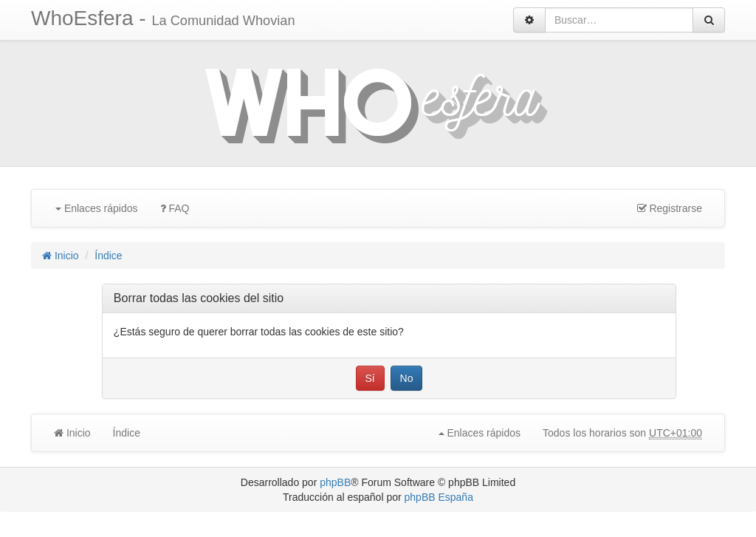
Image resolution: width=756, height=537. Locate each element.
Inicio (61, 256)
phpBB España (439, 497)
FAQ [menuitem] (175, 208)
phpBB (335, 482)
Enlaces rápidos (97, 208)
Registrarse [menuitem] (670, 208)
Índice (108, 256)
